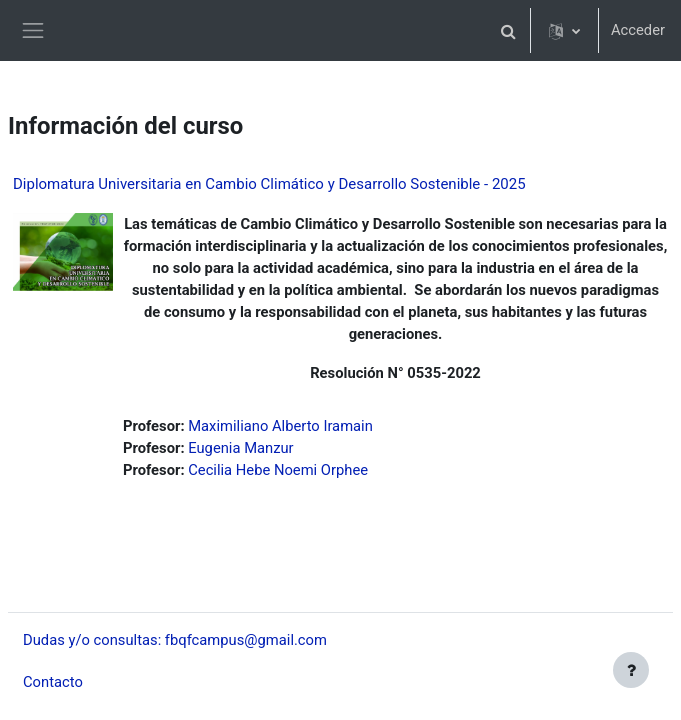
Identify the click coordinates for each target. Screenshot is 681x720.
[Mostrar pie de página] (631, 670)
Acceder (638, 30)
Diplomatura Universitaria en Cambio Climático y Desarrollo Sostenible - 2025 (269, 184)
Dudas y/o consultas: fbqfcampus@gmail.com (175, 640)
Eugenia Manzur (240, 448)
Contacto (53, 682)
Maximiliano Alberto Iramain (280, 426)
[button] (509, 30)
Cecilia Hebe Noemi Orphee (278, 470)
